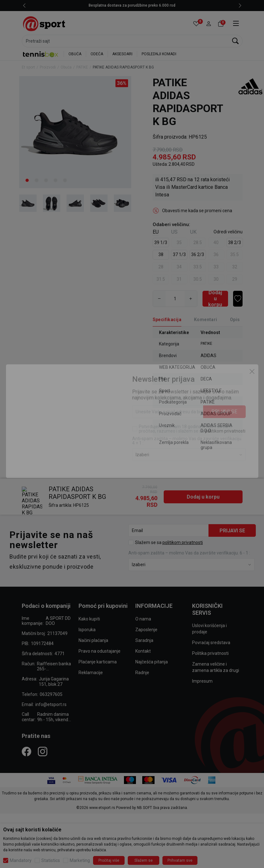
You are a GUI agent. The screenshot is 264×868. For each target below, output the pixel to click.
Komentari (206, 320)
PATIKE (82, 67)
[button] (209, 24)
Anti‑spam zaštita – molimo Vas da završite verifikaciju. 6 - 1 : (189, 517)
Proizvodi (48, 67)
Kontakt (143, 615)
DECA (206, 379)
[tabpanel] (75, 132)
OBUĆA (75, 54)
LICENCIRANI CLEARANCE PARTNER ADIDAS (132, 5)
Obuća (66, 67)
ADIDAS (208, 356)
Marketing (80, 860)
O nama (143, 583)
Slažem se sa (169, 506)
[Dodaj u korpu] (215, 299)
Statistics (51, 860)
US (174, 232)
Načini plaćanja (93, 604)
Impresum (202, 645)
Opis (235, 320)
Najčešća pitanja (152, 626)
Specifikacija (167, 320)
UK (193, 232)
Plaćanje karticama (98, 626)
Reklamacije (91, 637)
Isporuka (87, 594)
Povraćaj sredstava (211, 607)
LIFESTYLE (211, 391)
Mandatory (21, 860)
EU (156, 232)
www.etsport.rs (102, 772)
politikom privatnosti (183, 506)
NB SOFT (144, 772)
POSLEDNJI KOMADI (159, 54)
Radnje (142, 637)
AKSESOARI (122, 54)
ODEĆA (97, 54)
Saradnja (144, 604)
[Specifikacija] (167, 320)
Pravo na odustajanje (100, 615)
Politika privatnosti (210, 617)
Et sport (28, 67)
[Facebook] (26, 715)
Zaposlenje (146, 594)
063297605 (51, 658)
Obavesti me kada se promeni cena (197, 211)
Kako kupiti (89, 583)
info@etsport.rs (51, 668)
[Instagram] (43, 715)
